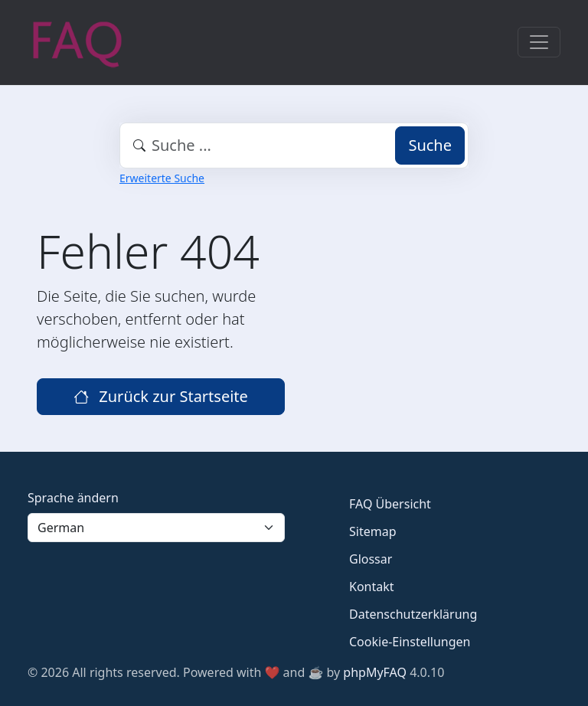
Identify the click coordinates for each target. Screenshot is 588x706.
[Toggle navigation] (539, 42)
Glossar (371, 559)
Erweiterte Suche (162, 178)
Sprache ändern (73, 498)
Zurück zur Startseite (161, 396)
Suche (430, 145)
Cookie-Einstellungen (410, 642)
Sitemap (373, 531)
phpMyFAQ (375, 672)
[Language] (156, 528)
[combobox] (294, 145)
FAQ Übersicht (390, 504)
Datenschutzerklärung (413, 614)
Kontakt (372, 587)
